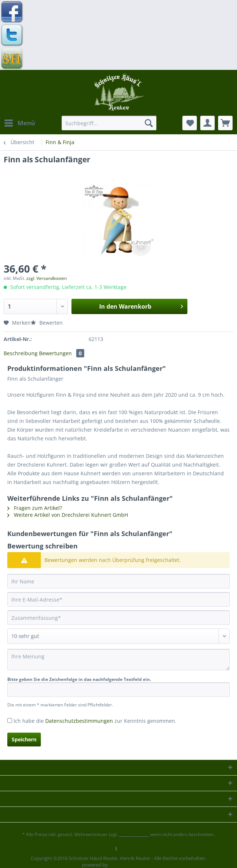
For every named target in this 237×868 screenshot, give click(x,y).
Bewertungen (62, 353)
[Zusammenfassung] (118, 618)
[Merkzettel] (190, 123)
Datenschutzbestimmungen (79, 721)
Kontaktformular (94, 849)
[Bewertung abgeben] (118, 636)
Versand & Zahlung (141, 849)
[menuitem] (19, 123)
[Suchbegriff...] (109, 123)
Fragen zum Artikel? (35, 508)
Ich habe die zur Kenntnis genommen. (95, 721)
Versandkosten (134, 834)
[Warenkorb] (225, 123)
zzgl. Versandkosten (46, 278)
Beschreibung (21, 353)
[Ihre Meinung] (118, 660)
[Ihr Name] (118, 581)
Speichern (24, 739)
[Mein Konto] (207, 123)
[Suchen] (149, 123)
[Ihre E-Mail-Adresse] (118, 599)
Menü (20, 122)
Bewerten (47, 323)
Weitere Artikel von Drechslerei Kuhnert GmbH (68, 515)
